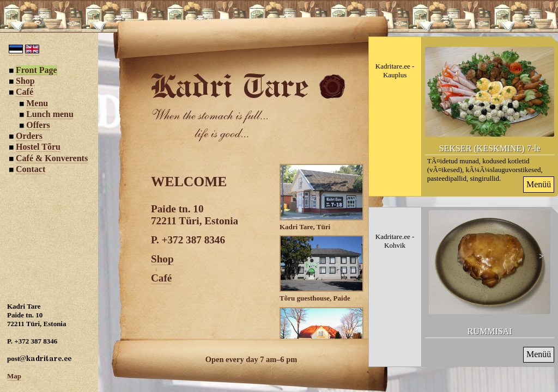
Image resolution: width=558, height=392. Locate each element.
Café (161, 278)
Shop (162, 259)
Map (14, 376)
